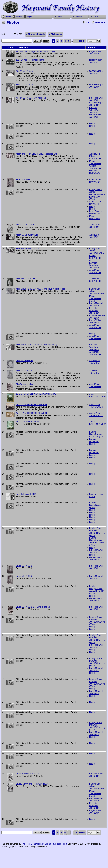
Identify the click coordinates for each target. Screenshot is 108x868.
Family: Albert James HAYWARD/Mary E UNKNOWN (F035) (97, 194)
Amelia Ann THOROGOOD (96, 406)
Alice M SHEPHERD (25, 279)
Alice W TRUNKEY (25, 361)
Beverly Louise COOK (26, 494)
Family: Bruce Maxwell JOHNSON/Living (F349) (97, 532)
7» (75, 41)
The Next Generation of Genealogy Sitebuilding (44, 844)
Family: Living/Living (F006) (95, 505)
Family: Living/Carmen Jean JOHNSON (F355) (97, 542)
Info (96, 16)
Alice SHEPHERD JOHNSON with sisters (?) (36, 345)
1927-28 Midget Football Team (30, 60)
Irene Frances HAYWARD (96, 213)
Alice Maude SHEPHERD (95, 271)
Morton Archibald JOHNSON (97, 317)
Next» (82, 41)
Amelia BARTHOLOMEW (97, 396)
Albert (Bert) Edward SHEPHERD (95, 156)
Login (30, 16)
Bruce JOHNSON (24, 566)
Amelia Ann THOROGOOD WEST (31, 405)
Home (8, 16)
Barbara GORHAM (94, 440)
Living (92, 123)
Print (88, 22)
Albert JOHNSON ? (25, 225)
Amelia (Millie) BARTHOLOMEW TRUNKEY (36, 394)
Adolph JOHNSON (24, 71)
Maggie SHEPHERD (95, 162)
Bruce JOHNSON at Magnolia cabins (33, 607)
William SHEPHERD (95, 167)
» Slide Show (55, 34)
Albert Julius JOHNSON (95, 226)
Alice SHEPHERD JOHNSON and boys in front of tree (40, 289)
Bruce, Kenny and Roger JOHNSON (32, 784)
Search (19, 16)
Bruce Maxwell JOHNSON (96, 99)
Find (60, 16)
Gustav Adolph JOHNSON (96, 72)
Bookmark (100, 22)
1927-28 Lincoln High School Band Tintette (35, 51)
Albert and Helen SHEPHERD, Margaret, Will (36, 154)
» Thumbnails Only (36, 34)
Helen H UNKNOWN (95, 172)
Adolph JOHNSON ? (25, 84)
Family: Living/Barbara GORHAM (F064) (97, 434)
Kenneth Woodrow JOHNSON (94, 110)
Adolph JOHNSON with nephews (31, 98)
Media (79, 16)
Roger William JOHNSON (96, 53)
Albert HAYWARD (24, 179)
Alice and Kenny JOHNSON (29, 248)
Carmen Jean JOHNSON (95, 558)
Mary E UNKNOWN (95, 217)
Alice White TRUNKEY (94, 362)
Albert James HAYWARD (95, 181)
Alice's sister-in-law (25, 384)
